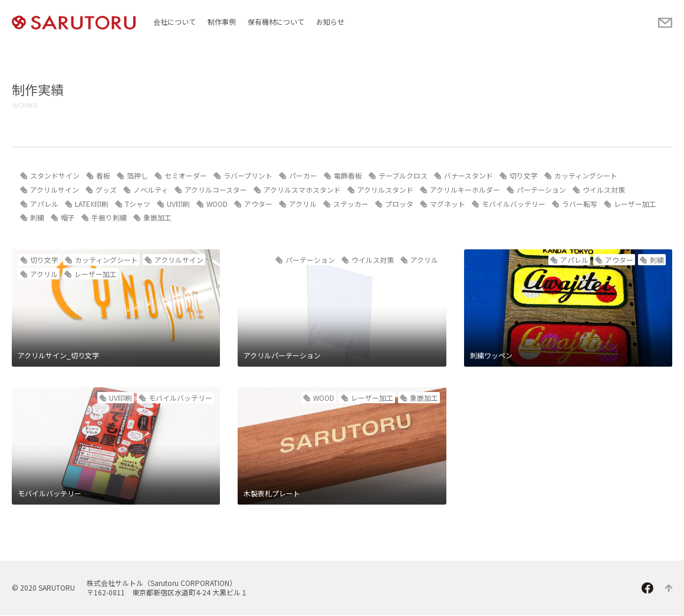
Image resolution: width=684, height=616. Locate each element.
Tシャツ (138, 204)
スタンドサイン (55, 175)
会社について (175, 22)
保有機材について (276, 22)
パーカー (303, 175)
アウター (259, 204)
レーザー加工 (636, 204)
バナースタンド (468, 175)
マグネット (448, 204)
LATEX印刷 (92, 204)
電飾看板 (348, 175)
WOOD (217, 204)
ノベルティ (151, 190)
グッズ (106, 190)
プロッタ (400, 204)
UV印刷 (178, 204)
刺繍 (37, 218)
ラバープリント (248, 175)
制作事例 (222, 22)
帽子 (68, 218)
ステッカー (351, 204)
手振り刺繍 (109, 218)
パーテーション (541, 190)
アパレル (44, 204)
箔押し (137, 175)
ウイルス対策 (604, 190)
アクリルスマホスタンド (302, 190)
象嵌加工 (157, 218)
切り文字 (524, 175)
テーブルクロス (403, 175)
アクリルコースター (216, 190)
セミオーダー (186, 175)
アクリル (303, 204)
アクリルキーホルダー (465, 190)
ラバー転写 (580, 204)
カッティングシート (586, 175)
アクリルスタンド (385, 190)
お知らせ (330, 22)
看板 (103, 175)
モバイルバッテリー (514, 204)
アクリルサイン (55, 190)
